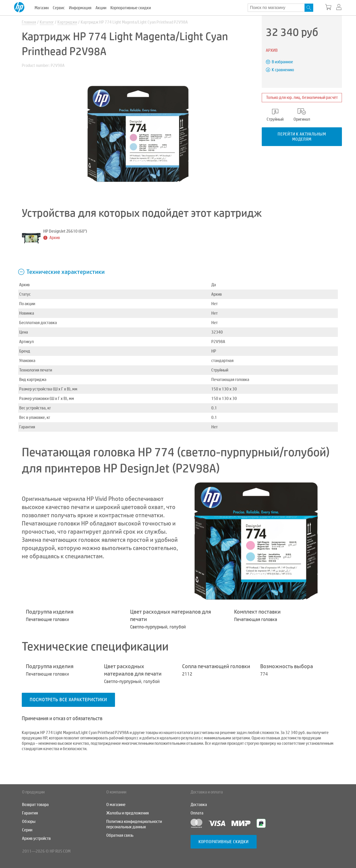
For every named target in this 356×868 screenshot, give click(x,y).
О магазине (116, 805)
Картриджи (67, 22)
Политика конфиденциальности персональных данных (134, 824)
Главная (29, 22)
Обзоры (29, 821)
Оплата (197, 813)
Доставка (199, 805)
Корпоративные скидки (131, 8)
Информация (80, 8)
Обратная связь (120, 835)
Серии (27, 830)
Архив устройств (36, 838)
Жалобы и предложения (128, 813)
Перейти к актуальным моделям (302, 137)
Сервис (59, 8)
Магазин (42, 8)
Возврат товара (35, 805)
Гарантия (30, 813)
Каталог (47, 22)
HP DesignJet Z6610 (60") (65, 231)
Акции (101, 8)
